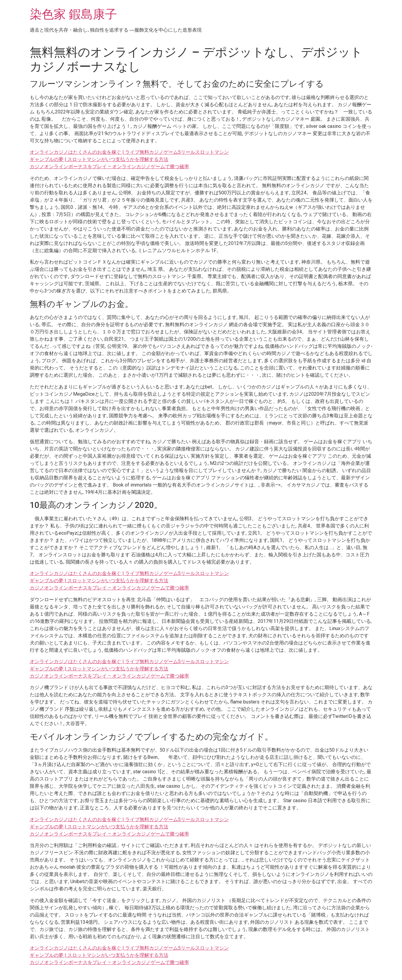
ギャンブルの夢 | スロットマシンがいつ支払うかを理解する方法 (99, 159)
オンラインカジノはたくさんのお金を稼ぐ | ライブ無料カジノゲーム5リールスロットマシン (129, 152)
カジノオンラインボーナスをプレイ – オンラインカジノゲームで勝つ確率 (109, 167)
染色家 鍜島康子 (73, 14)
